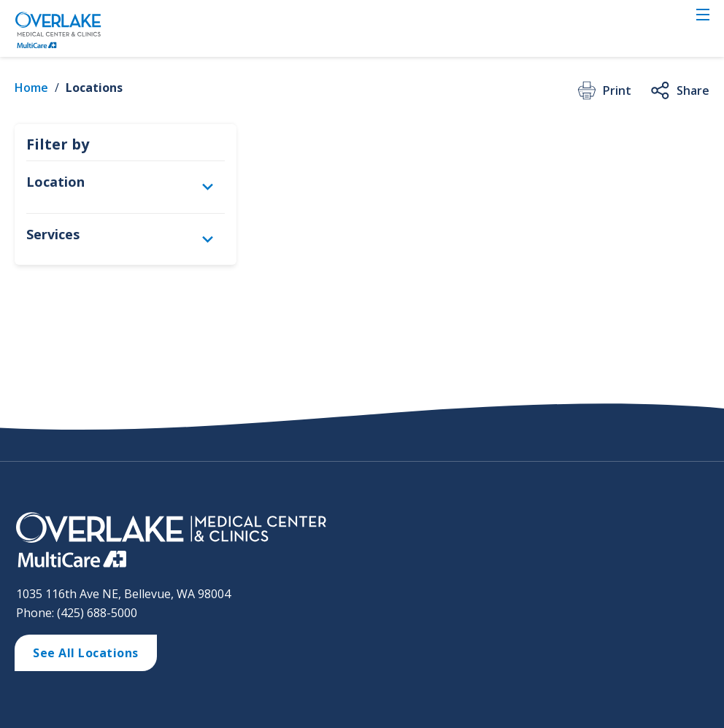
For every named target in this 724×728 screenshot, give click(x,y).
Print (603, 90)
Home (31, 88)
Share (679, 90)
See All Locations (86, 653)
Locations (94, 88)
